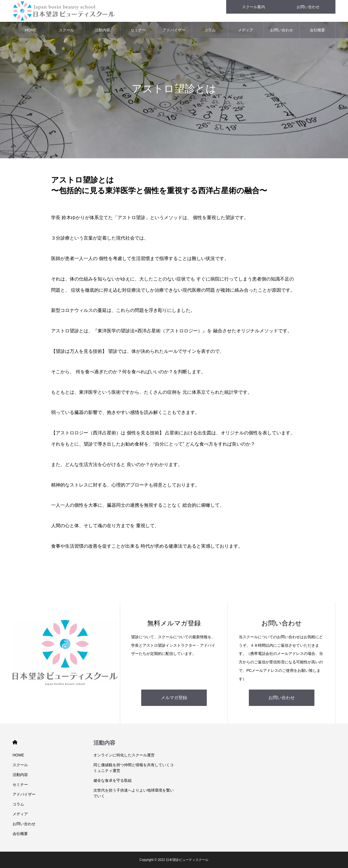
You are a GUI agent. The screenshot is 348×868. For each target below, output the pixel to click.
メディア (246, 30)
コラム (210, 30)
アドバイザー (174, 30)
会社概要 (317, 30)
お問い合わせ (282, 30)
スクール (66, 30)
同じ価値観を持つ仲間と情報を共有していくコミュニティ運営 (134, 768)
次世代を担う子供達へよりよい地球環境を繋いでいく (134, 793)
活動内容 (102, 30)
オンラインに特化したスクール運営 (124, 755)
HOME (31, 30)
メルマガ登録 (174, 698)
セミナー (138, 30)
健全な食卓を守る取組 (113, 780)
